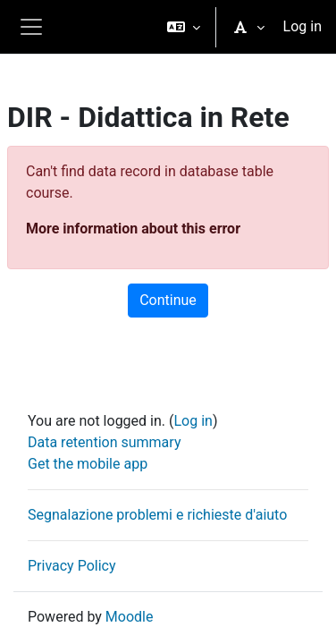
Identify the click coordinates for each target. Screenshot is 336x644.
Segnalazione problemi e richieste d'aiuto (157, 515)
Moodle (130, 617)
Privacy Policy (72, 566)
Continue (168, 300)
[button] (184, 27)
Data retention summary (104, 442)
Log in (302, 26)
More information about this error (133, 229)
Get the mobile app (88, 464)
